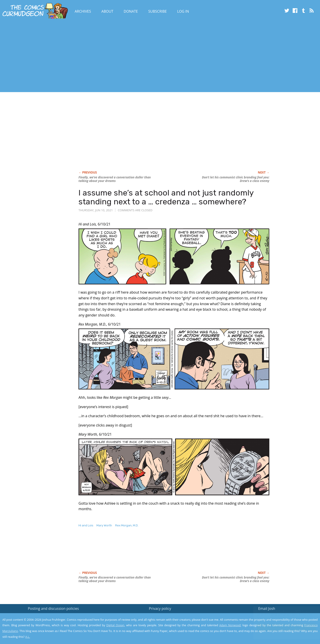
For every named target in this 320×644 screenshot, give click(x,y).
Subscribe (157, 11)
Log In (183, 11)
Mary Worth (104, 525)
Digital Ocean (115, 625)
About (107, 11)
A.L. (28, 637)
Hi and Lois (86, 525)
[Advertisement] (81, 56)
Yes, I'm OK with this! (282, 627)
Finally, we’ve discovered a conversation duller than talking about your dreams (115, 179)
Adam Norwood (230, 625)
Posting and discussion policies (53, 608)
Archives (83, 11)
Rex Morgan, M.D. (127, 525)
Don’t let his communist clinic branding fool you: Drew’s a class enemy (236, 179)
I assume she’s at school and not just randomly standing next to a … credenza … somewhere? (166, 197)
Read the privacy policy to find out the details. (280, 616)
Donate (131, 11)
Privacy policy (160, 608)
